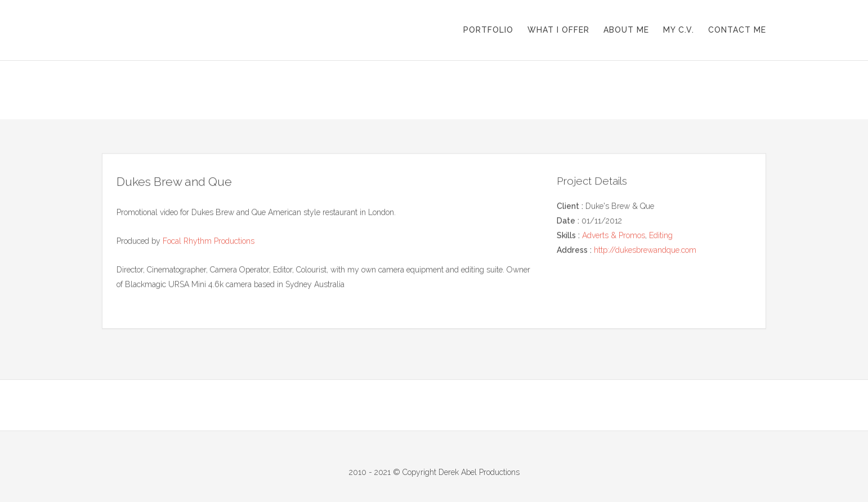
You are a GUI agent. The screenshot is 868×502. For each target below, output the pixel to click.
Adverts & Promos (614, 235)
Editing (661, 235)
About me (626, 30)
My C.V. (679, 30)
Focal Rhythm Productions (209, 241)
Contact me (737, 30)
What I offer (558, 30)
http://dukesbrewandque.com (645, 250)
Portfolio (488, 30)
